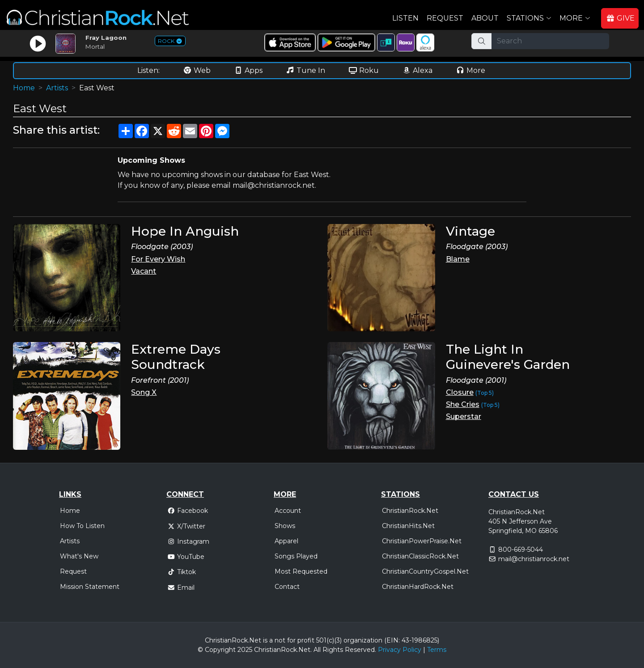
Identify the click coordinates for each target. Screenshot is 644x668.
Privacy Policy (400, 650)
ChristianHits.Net (408, 526)
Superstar (464, 416)
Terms (437, 650)
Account (288, 511)
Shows (285, 526)
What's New (79, 556)
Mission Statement (90, 587)
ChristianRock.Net (410, 511)
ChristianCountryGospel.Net (425, 571)
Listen (405, 18)
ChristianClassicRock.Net (420, 556)
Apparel (286, 541)
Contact (287, 587)
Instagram (188, 541)
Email (181, 588)
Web (197, 70)
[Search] (550, 41)
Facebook (188, 511)
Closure (460, 392)
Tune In (305, 70)
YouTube (186, 557)
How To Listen (82, 526)
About (485, 18)
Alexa (417, 70)
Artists (57, 88)
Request (445, 18)
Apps (248, 70)
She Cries (463, 404)
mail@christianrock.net (534, 559)
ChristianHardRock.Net (418, 587)
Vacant (144, 271)
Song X (144, 392)
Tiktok (182, 572)
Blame (458, 259)
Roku (364, 70)
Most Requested (301, 571)
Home (24, 88)
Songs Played (296, 556)
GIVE (620, 18)
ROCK (170, 41)
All (317, 650)
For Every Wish (158, 259)
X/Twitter (186, 526)
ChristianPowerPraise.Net (422, 541)
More (470, 70)
